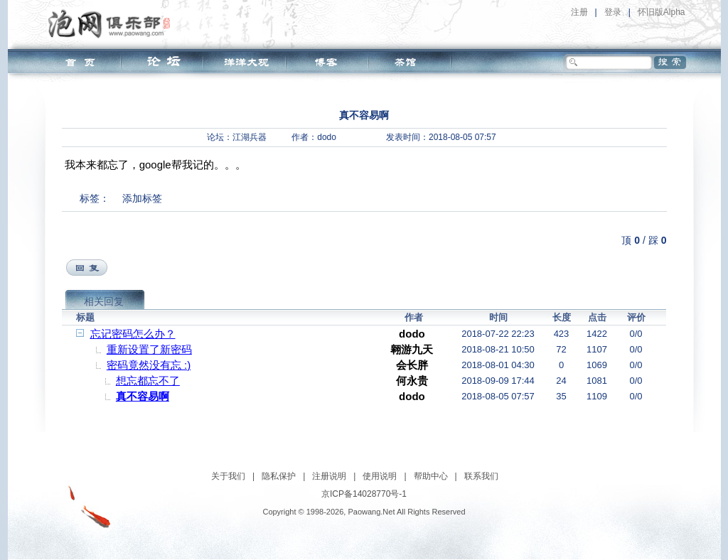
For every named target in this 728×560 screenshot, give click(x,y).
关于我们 (228, 476)
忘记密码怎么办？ (133, 334)
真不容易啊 (143, 396)
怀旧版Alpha (662, 12)
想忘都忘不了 (148, 381)
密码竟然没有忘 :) (149, 365)
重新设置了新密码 (149, 349)
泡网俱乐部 (113, 23)
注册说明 (329, 476)
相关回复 (104, 301)
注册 (579, 12)
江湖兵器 (250, 137)
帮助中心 (431, 476)
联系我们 (481, 476)
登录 (613, 12)
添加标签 (142, 198)
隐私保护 (279, 476)
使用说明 (380, 476)
